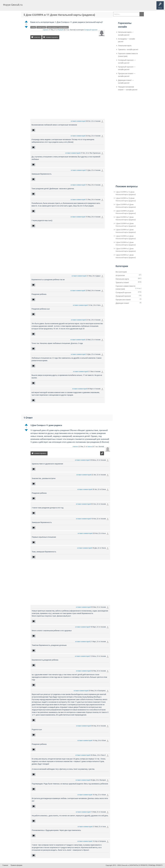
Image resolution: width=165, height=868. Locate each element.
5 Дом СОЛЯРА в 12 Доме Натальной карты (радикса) (126, 193)
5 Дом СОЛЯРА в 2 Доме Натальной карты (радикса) (126, 250)
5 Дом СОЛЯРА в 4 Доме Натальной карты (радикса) (126, 237)
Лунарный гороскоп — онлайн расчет (127, 68)
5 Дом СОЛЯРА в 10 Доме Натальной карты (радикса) (126, 199)
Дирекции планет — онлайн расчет (126, 82)
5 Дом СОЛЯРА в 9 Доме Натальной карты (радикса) (126, 206)
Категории (54, 7)
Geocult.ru (125, 865)
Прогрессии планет (123, 300)
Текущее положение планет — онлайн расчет (128, 88)
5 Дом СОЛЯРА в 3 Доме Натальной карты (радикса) (126, 244)
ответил (75, 447)
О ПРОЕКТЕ (143, 865)
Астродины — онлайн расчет (127, 40)
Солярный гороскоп (91, 30)
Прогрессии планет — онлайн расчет (127, 75)
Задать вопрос (65, 7)
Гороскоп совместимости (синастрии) (128, 55)
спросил (46, 30)
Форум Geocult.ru (13, 5)
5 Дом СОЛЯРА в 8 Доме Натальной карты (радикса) (126, 212)
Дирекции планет (122, 303)
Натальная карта (122, 279)
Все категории (121, 272)
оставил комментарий (78, 121)
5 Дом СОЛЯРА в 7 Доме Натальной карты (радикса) (126, 218)
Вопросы (37, 7)
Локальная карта (125, 46)
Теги (45, 7)
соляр (33, 27)
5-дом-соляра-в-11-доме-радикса (58, 27)
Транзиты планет (122, 282)
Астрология (120, 275)
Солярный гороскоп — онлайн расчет (127, 61)
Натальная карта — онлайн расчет (126, 33)
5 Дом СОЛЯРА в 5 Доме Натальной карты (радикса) (126, 231)
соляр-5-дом (41, 27)
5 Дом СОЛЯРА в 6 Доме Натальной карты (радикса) (126, 225)
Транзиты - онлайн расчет (128, 49)
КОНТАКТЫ (134, 865)
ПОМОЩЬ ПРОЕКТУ (156, 865)
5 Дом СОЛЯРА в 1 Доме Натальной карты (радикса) (126, 256)
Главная (29, 7)
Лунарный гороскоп (123, 296)
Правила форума (16, 865)
